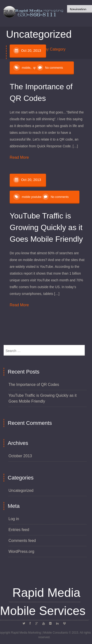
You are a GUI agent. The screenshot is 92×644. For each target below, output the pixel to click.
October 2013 (20, 456)
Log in (14, 519)
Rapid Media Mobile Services (43, 602)
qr (34, 68)
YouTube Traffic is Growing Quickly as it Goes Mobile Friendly (46, 227)
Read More (19, 157)
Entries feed (19, 530)
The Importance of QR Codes (34, 385)
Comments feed (22, 541)
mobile (26, 68)
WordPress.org (21, 551)
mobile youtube (32, 197)
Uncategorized (21, 490)
